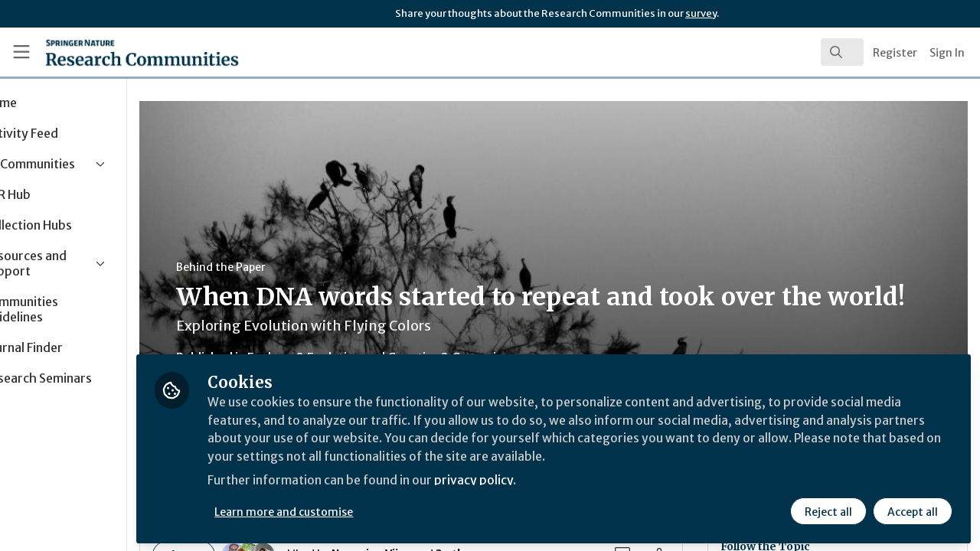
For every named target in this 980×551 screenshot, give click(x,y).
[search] (842, 52)
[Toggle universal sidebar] (21, 52)
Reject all (828, 510)
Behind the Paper (290, 267)
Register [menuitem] (895, 53)
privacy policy (546, 481)
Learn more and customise (353, 510)
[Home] (120, 52)
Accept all (913, 510)
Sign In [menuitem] (947, 53)
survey (701, 13)
